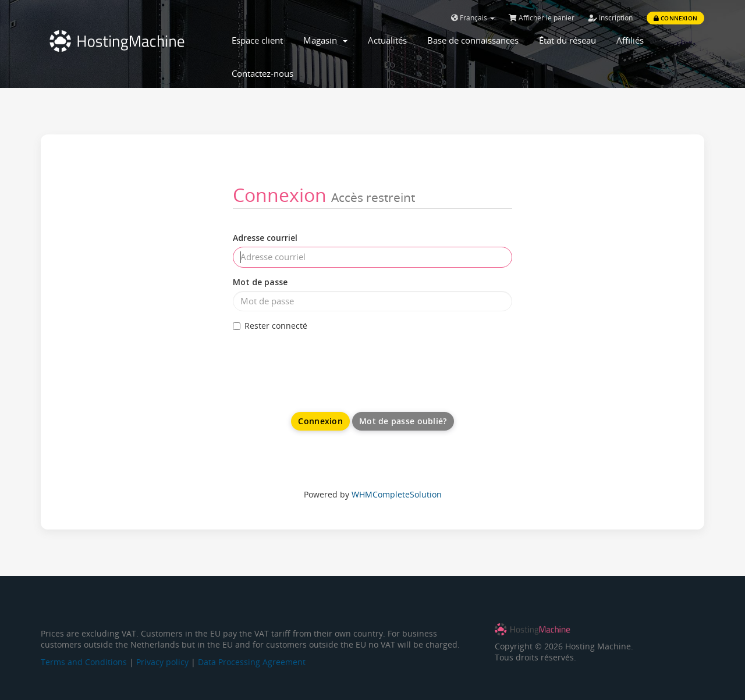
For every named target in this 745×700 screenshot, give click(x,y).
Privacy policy (162, 662)
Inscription (611, 18)
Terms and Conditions (84, 662)
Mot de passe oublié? (403, 421)
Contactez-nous (262, 73)
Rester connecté (270, 326)
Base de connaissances (473, 40)
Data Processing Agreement (252, 662)
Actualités (387, 40)
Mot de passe (260, 282)
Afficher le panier (542, 18)
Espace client (257, 40)
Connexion (675, 18)
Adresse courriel (265, 238)
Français (473, 18)
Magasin (325, 40)
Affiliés (630, 40)
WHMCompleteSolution (397, 494)
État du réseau (567, 40)
